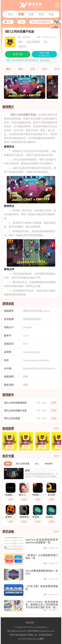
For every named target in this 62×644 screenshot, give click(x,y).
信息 (33, 69)
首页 (11, 14)
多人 (46, 42)
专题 (51, 14)
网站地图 (30, 623)
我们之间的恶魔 (33, 42)
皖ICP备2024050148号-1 (18, 631)
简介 (8, 69)
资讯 (41, 14)
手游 (21, 14)
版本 (45, 69)
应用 (31, 14)
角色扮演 (22, 47)
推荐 (57, 69)
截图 (21, 69)
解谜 (21, 42)
